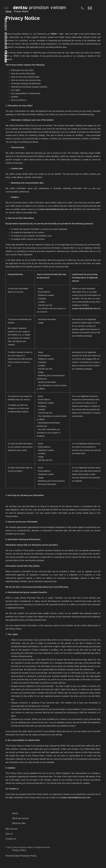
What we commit (20, 818)
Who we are (11, 829)
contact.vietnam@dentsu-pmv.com (53, 209)
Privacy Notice (21, 11)
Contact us (11, 839)
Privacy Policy (19, 850)
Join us (9, 834)
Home (8, 11)
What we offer (19, 823)
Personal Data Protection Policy (21, 856)
